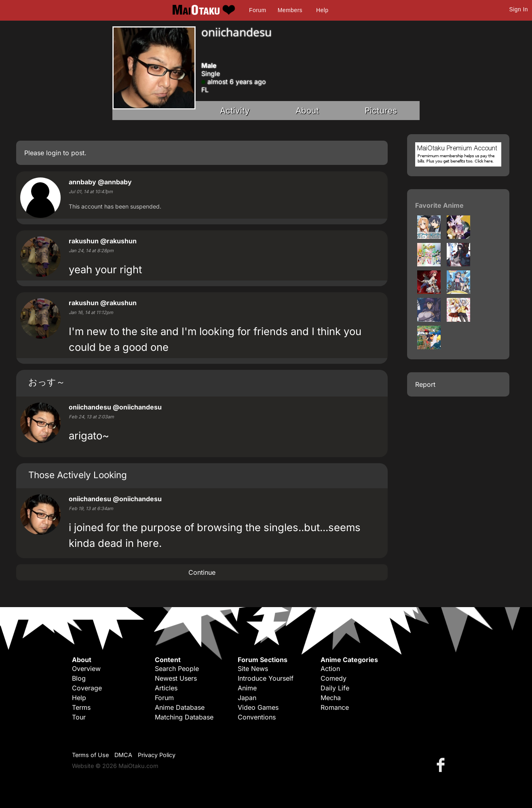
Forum (258, 10)
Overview (86, 669)
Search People (177, 669)
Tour (79, 717)
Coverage (87, 688)
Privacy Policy (157, 755)
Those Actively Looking (78, 475)
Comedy (334, 678)
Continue (202, 572)
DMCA (123, 755)
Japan (247, 698)
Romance (335, 707)
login (54, 153)
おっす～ (47, 382)
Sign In (519, 9)
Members (290, 10)
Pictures (381, 111)
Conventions (257, 717)
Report (425, 384)
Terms (81, 707)
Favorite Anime (439, 205)
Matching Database (184, 717)
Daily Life (335, 688)
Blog (79, 678)
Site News (253, 669)
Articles (166, 688)
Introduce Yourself (266, 678)
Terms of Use (90, 755)
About (307, 111)
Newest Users (176, 678)
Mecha (331, 698)
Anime (247, 688)
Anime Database (180, 707)
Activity (235, 111)
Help (322, 10)
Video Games (258, 707)
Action (330, 669)
